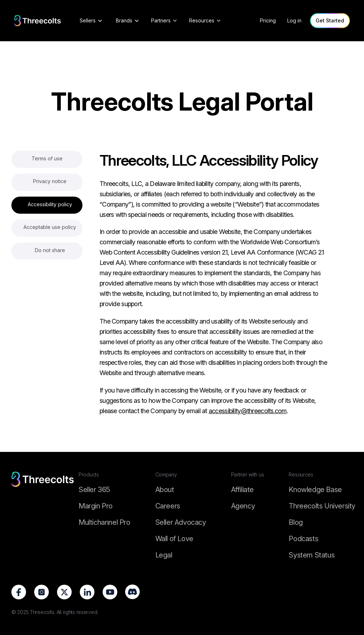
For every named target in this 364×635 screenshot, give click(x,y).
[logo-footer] (43, 516)
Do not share (50, 250)
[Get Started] (330, 21)
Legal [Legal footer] (164, 555)
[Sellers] (91, 21)
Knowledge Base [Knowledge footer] (315, 490)
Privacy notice (50, 181)
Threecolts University (322, 506)
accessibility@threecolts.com (248, 411)
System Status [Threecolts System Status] (312, 555)
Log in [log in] (294, 20)
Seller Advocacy (181, 522)
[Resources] (205, 21)
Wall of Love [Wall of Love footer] (174, 539)
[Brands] (128, 21)
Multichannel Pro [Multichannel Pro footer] (105, 522)
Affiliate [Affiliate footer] (242, 490)
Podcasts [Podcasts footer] (303, 539)
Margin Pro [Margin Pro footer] (96, 506)
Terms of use (47, 158)
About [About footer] (165, 490)
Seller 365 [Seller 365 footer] (94, 490)
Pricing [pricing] (268, 20)
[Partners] (164, 21)
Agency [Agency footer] (243, 506)
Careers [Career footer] (168, 506)
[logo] (38, 21)
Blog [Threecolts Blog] (296, 522)
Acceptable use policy (50, 227)
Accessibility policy (50, 204)
